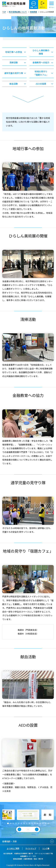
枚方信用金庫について (18, 12)
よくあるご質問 (13, 848)
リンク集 (46, 848)
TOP (4, 12)
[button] (8, 823)
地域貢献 (33, 12)
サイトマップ (31, 848)
